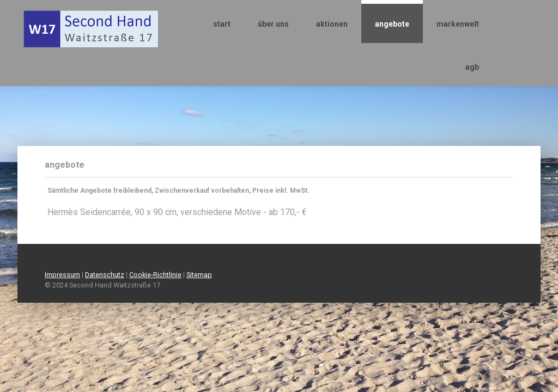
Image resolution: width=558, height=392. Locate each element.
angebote (392, 24)
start (222, 24)
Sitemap (199, 275)
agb (472, 67)
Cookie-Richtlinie (155, 275)
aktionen (332, 24)
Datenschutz (105, 275)
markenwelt (458, 24)
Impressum (62, 275)
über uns (273, 24)
